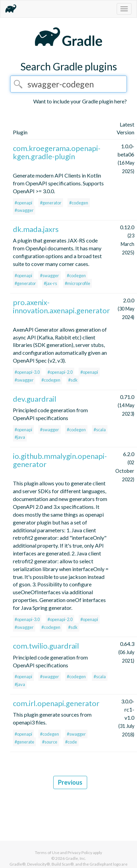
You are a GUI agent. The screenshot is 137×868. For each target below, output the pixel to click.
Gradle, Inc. (76, 858)
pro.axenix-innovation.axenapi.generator (61, 306)
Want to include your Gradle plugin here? (80, 101)
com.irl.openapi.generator (56, 703)
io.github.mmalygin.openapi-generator (60, 460)
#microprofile (77, 283)
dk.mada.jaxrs (36, 229)
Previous (70, 782)
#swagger (24, 210)
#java (20, 437)
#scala (100, 430)
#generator (51, 203)
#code (71, 742)
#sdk (73, 380)
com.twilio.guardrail (46, 646)
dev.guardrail (35, 399)
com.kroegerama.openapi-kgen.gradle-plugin (57, 152)
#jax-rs (50, 283)
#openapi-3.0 (27, 372)
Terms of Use (47, 853)
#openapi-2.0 (60, 372)
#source (50, 742)
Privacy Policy (80, 853)
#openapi (23, 203)
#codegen (79, 203)
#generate (24, 742)
